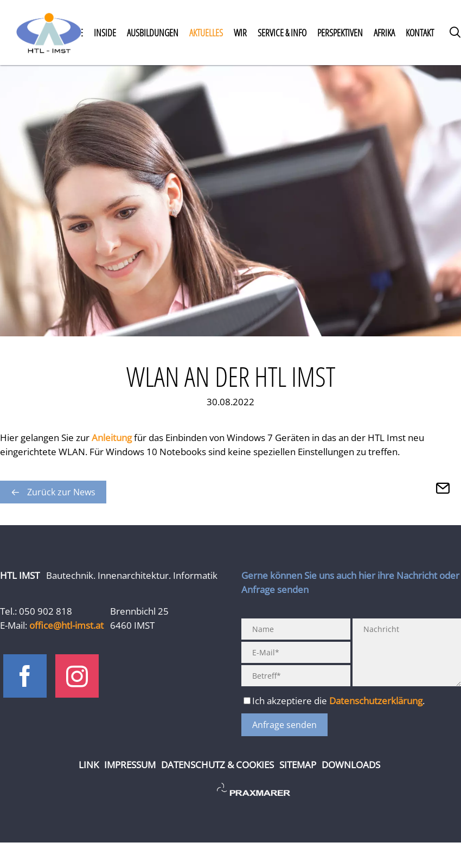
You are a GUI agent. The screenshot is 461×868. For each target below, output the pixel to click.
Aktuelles (206, 33)
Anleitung (113, 438)
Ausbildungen (153, 33)
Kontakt (420, 33)
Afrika (384, 33)
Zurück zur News (61, 492)
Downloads (351, 765)
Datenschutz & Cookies (217, 765)
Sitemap (298, 765)
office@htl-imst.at (66, 625)
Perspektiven (340, 33)
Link (89, 765)
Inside (105, 33)
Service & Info (282, 33)
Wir (240, 33)
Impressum (130, 765)
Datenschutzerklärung (376, 701)
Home (49, 33)
